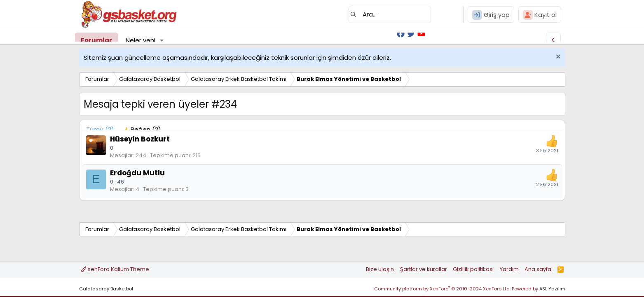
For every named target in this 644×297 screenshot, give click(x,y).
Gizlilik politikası (473, 269)
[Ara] (390, 14)
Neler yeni (141, 40)
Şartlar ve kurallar (424, 269)
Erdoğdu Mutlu (137, 173)
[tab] (142, 129)
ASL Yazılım (552, 289)
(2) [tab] (100, 129)
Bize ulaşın (380, 269)
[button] (162, 40)
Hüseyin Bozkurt (140, 139)
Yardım (509, 269)
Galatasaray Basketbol (106, 289)
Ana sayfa (538, 269)
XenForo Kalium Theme (115, 269)
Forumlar (96, 40)
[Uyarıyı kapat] (557, 58)
